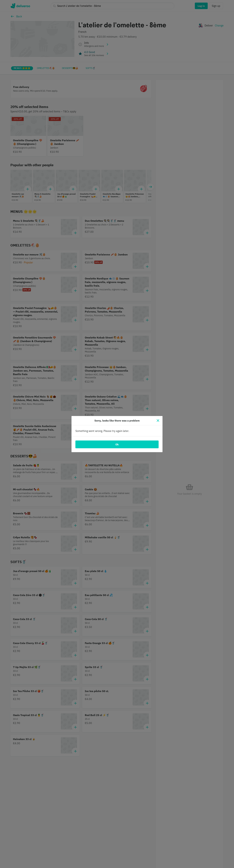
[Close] (158, 421)
